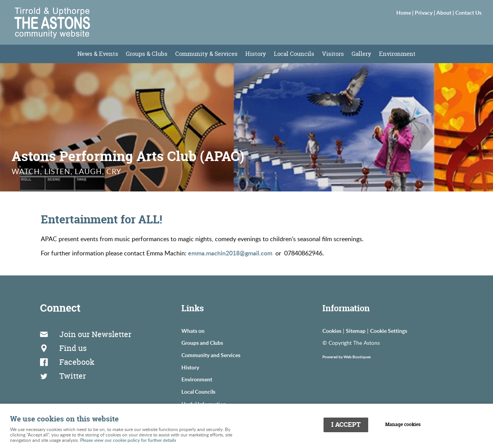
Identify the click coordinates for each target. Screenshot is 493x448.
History (256, 54)
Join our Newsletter (95, 334)
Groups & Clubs (147, 54)
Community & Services (206, 54)
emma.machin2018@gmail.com (230, 253)
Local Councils (294, 54)
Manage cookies (403, 425)
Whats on (193, 331)
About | (446, 12)
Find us (73, 348)
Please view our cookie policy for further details (128, 440)
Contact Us (468, 12)
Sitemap (356, 331)
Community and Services (211, 355)
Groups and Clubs (202, 342)
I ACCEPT (346, 425)
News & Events (98, 54)
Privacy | (426, 12)
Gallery (361, 54)
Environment (397, 54)
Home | (406, 12)
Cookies (332, 331)
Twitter (73, 376)
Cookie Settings (389, 331)
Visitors (333, 54)
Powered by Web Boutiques (346, 357)
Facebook (77, 362)
